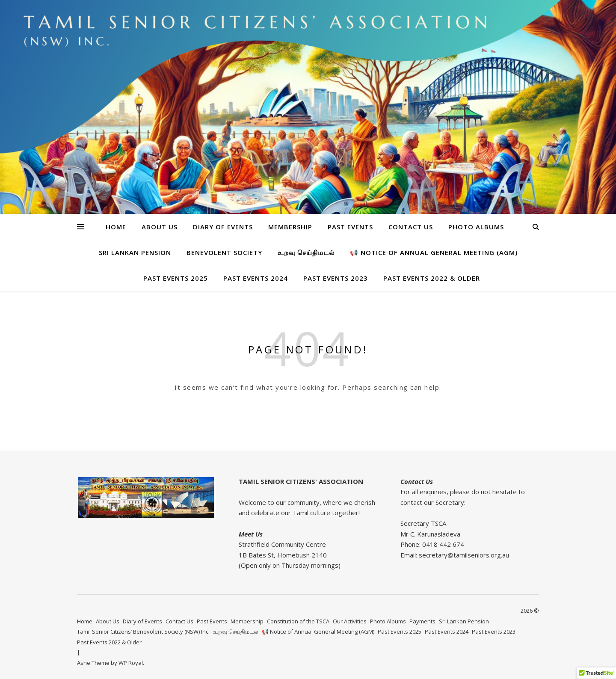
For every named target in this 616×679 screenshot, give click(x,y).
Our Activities (350, 621)
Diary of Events (223, 227)
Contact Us (411, 227)
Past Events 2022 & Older (432, 278)
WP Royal (131, 663)
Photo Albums (476, 227)
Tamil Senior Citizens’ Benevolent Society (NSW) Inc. (143, 632)
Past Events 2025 (176, 278)
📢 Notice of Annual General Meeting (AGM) (434, 252)
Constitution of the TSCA (298, 621)
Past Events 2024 (256, 278)
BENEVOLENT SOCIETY (224, 252)
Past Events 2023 (336, 278)
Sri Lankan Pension (135, 252)
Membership (290, 227)
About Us (160, 227)
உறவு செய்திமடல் (306, 252)
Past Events (350, 227)
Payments (422, 621)
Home (116, 227)
